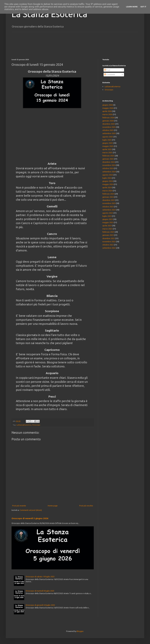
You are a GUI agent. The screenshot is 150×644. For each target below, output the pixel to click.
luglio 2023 (107, 216)
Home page (53, 506)
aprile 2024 (107, 187)
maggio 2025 (108, 146)
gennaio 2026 (108, 121)
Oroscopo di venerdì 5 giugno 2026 (30, 518)
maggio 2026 (108, 108)
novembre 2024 (109, 165)
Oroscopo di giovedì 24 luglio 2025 (40, 605)
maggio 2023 (108, 222)
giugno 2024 (108, 181)
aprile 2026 (107, 111)
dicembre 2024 (109, 162)
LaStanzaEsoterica (24, 425)
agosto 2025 (108, 137)
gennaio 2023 (108, 235)
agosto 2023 (108, 213)
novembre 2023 (109, 203)
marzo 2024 (107, 191)
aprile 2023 (107, 226)
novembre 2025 (109, 127)
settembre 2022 (109, 248)
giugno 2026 (108, 105)
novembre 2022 (109, 242)
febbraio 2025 (108, 156)
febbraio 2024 (108, 194)
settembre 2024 (109, 172)
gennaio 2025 (108, 159)
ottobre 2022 (108, 245)
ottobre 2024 (108, 168)
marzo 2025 (107, 152)
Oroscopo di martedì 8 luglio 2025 (40, 591)
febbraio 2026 (108, 118)
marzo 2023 (107, 229)
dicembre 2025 (109, 124)
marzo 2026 (107, 114)
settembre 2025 (109, 133)
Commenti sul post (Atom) (31, 510)
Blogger (80, 631)
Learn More (132, 7)
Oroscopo (36, 425)
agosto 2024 (108, 175)
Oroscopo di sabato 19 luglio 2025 (40, 577)
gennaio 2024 (108, 197)
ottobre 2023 (108, 207)
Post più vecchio (86, 506)
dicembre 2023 (109, 200)
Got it (143, 7)
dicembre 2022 (109, 238)
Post (107, 70)
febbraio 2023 (108, 232)
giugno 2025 (108, 143)
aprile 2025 (107, 149)
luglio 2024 (107, 178)
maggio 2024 (108, 184)
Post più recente (19, 506)
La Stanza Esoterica (49, 14)
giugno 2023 (108, 219)
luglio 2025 (107, 140)
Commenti (110, 75)
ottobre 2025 (108, 130)
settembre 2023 (109, 210)
